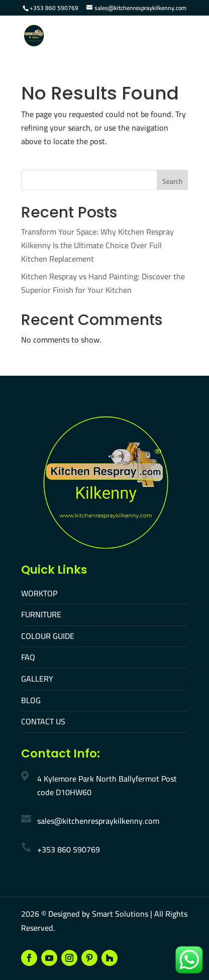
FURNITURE (41, 614)
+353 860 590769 (54, 8)
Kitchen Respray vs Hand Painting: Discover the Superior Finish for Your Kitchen (103, 283)
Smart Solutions (120, 914)
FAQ (28, 657)
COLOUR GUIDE (48, 636)
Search (173, 181)
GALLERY (37, 679)
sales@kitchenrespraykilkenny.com (98, 821)
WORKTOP (39, 593)
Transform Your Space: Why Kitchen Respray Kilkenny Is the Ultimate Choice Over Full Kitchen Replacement (97, 245)
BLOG (31, 700)
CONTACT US (43, 721)
